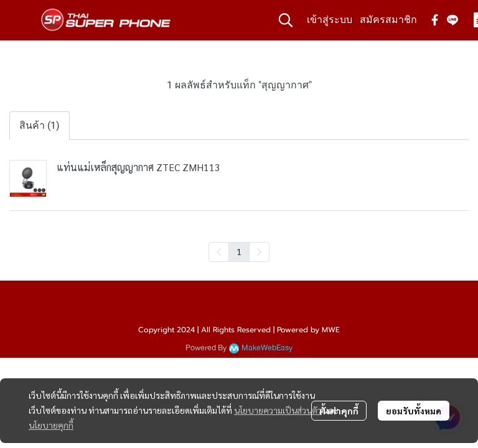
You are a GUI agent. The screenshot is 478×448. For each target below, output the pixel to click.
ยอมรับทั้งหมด (414, 411)
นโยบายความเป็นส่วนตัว (278, 410)
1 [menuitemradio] (239, 251)
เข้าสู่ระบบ (330, 20)
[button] (286, 20)
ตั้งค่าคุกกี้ (339, 411)
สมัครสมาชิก (388, 20)
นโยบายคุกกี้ (51, 425)
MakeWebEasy (267, 348)
